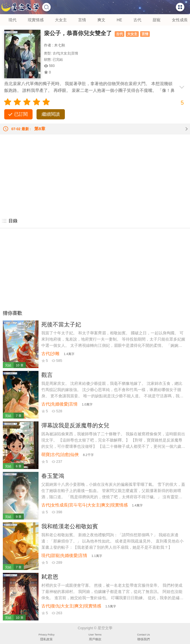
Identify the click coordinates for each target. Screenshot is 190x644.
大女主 (61, 20)
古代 (137, 20)
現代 (12, 20)
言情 (82, 20)
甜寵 (157, 20)
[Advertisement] (95, 174)
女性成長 (180, 20)
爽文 (101, 20)
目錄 (9, 221)
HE (119, 20)
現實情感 (36, 20)
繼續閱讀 (51, 114)
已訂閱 (21, 114)
